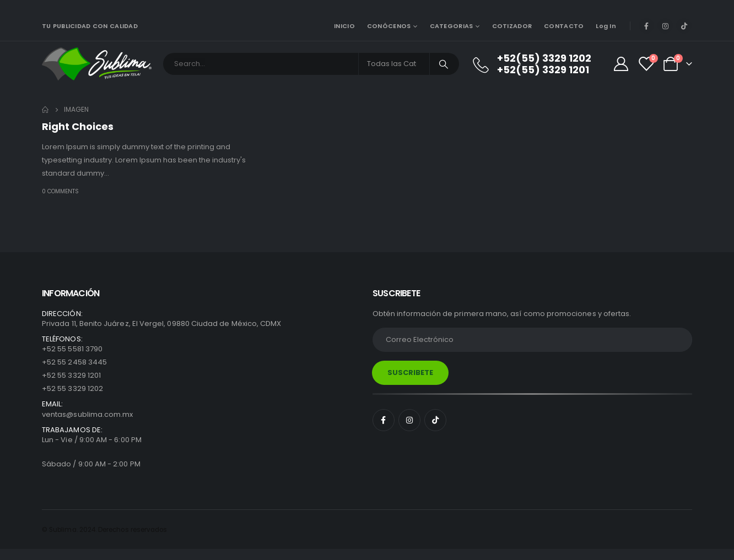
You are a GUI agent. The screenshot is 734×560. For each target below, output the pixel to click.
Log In (606, 26)
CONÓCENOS (389, 26)
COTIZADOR (512, 26)
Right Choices (78, 126)
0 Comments (60, 191)
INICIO (344, 26)
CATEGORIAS (452, 26)
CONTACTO (564, 26)
